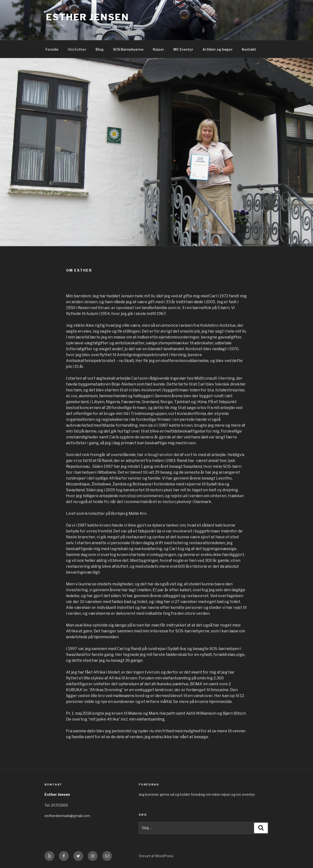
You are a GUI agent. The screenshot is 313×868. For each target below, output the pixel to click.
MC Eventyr (183, 49)
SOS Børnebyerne (128, 49)
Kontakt (249, 49)
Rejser (158, 49)
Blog (100, 49)
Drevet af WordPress (156, 856)
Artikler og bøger (218, 49)
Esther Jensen (87, 17)
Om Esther (77, 49)
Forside (52, 49)
